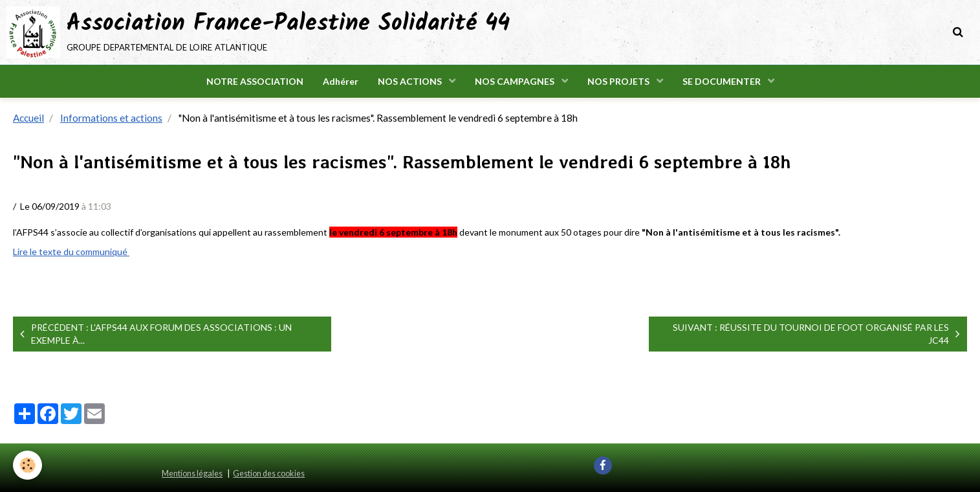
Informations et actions (111, 118)
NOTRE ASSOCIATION (255, 81)
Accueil (28, 118)
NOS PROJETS (619, 81)
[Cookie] (27, 465)
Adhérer (341, 81)
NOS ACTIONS (411, 81)
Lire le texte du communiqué (71, 252)
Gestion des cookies (269, 474)
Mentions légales (192, 474)
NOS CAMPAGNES (516, 81)
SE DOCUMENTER (723, 81)
